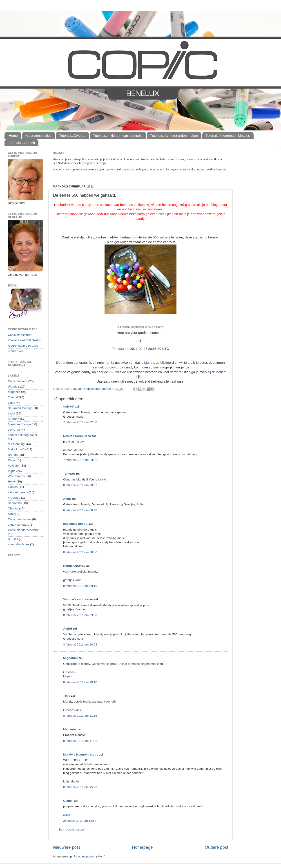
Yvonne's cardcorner (78, 599)
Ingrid (12, 471)
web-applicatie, (81, 159)
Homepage (142, 847)
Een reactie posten (71, 829)
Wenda (13, 387)
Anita (67, 499)
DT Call (13, 539)
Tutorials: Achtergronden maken (174, 135)
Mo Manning (16, 444)
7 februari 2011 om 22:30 (80, 422)
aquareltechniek (19, 544)
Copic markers (18, 381)
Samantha (15, 503)
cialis (67, 815)
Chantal (13, 508)
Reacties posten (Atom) (89, 856)
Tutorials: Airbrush (21, 143)
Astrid (68, 629)
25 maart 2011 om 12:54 (80, 821)
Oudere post (216, 847)
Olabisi (68, 801)
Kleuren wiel (16, 351)
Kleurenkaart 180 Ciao (23, 346)
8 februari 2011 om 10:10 (80, 682)
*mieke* (69, 406)
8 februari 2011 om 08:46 (80, 510)
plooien (13, 487)
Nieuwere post (66, 847)
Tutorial (13, 397)
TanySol (69, 474)
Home (13, 135)
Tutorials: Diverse (72, 135)
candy (12, 514)
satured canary (18, 492)
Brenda (13, 455)
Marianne (70, 729)
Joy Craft (14, 430)
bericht (221, 372)
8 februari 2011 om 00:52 (80, 485)
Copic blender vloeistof (23, 530)
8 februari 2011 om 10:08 (80, 644)
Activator (14, 466)
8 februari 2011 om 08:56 (80, 552)
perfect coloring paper (23, 435)
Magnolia (14, 392)
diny (11, 403)
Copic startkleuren (20, 335)
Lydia (11, 413)
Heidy (12, 481)
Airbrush (13, 419)
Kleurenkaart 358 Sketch (25, 340)
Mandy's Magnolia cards (81, 755)
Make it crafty (17, 449)
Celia (11, 460)
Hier (56, 159)
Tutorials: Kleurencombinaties (228, 135)
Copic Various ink (20, 519)
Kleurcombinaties (39, 135)
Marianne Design (19, 424)
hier (161, 214)
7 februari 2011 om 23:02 (80, 460)
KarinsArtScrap (74, 566)
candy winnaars (18, 525)
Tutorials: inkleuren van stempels (118, 135)
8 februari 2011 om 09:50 (80, 615)
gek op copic (108, 367)
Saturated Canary (20, 408)
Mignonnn (70, 658)
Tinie (67, 696)
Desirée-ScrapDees (77, 436)
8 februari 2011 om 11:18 (80, 716)
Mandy (149, 363)
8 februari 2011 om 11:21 (80, 741)
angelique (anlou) (76, 524)
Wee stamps (16, 476)
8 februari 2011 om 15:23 (80, 787)
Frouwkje (14, 498)
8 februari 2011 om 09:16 (80, 586)
